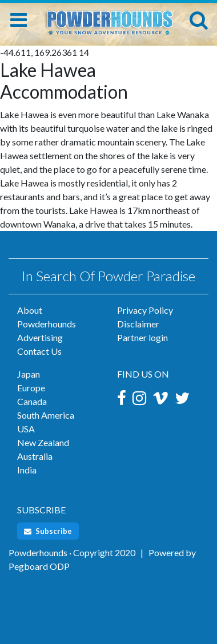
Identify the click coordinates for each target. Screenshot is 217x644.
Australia (35, 456)
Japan (29, 374)
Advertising (40, 337)
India (27, 470)
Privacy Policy (145, 310)
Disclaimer (138, 324)
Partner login (142, 337)
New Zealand (43, 442)
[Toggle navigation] (19, 20)
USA (26, 429)
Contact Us (39, 351)
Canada (32, 401)
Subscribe (48, 531)
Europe (31, 388)
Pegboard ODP (39, 566)
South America (46, 415)
